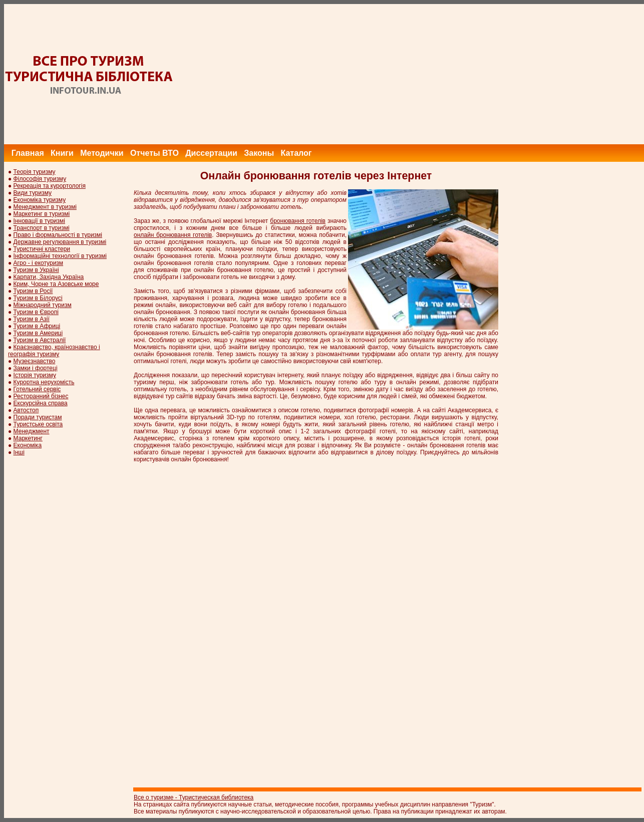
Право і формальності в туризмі (58, 235)
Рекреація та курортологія (50, 186)
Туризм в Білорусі (38, 298)
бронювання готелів (298, 221)
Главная (28, 153)
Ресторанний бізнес (41, 396)
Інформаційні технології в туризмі (60, 256)
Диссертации (211, 153)
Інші (19, 452)
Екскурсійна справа (41, 403)
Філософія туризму (40, 179)
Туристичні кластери (42, 249)
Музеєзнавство (35, 361)
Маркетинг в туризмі (42, 214)
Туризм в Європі (36, 312)
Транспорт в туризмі (42, 228)
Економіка (28, 445)
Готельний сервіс (37, 389)
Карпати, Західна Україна (49, 277)
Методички (102, 153)
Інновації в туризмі (39, 221)
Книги (62, 153)
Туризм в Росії (33, 291)
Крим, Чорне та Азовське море (56, 284)
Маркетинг (28, 438)
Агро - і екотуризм (39, 263)
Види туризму (33, 193)
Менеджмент (32, 431)
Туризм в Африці (37, 326)
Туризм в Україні (36, 270)
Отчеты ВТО (154, 153)
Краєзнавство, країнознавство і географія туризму (54, 351)
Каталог (296, 153)
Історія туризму (35, 375)
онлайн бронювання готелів (173, 235)
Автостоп (26, 410)
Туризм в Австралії (40, 340)
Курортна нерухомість (44, 382)
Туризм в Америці (38, 333)
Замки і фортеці (36, 368)
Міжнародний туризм (43, 305)
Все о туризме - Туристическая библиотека (194, 797)
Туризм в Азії (32, 319)
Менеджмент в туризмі (45, 207)
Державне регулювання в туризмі (60, 242)
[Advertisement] (462, 74)
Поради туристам (38, 417)
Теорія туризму (35, 172)
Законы (259, 153)
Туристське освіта (38, 424)
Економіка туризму (40, 200)
